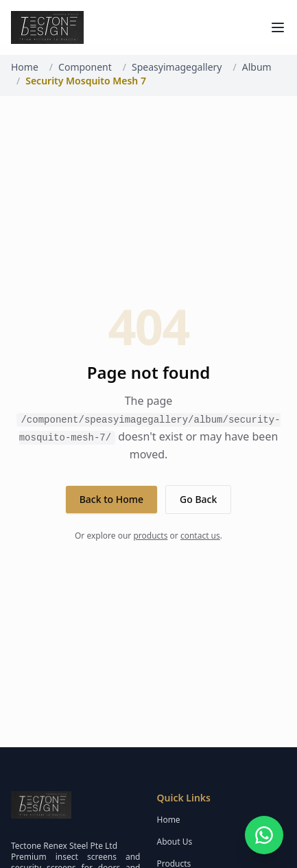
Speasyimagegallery (177, 67)
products (150, 536)
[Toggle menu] (278, 27)
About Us (175, 842)
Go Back (198, 499)
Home (25, 67)
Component (85, 67)
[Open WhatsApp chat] (264, 835)
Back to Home (111, 499)
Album (257, 67)
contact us (200, 536)
